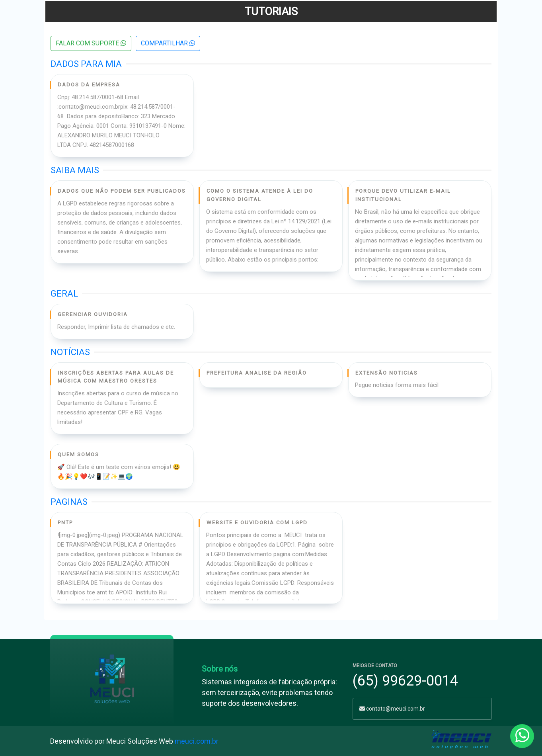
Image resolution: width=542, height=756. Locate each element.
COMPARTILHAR (168, 43)
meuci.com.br (197, 741)
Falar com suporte (91, 43)
